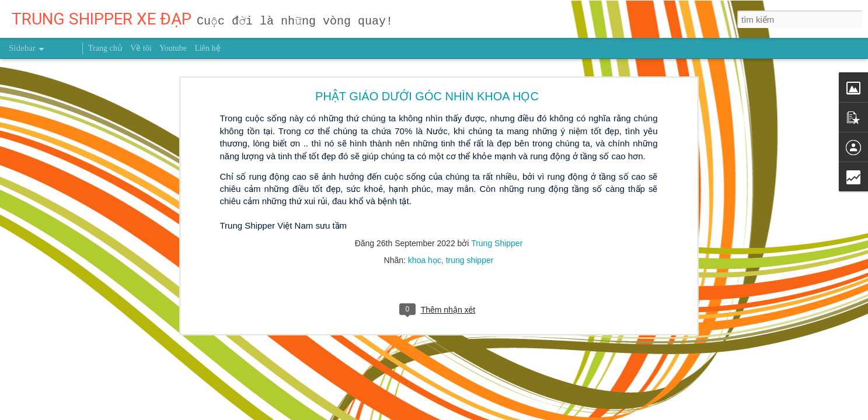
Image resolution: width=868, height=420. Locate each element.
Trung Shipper (497, 195)
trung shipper (470, 212)
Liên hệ (207, 48)
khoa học (425, 212)
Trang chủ (105, 48)
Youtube (173, 48)
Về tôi (141, 48)
